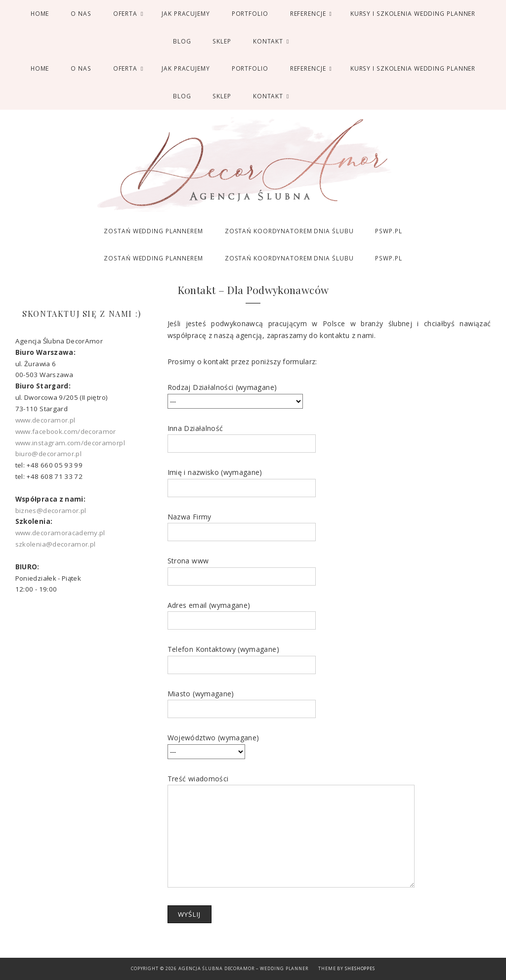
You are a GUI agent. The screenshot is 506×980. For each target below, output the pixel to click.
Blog (182, 41)
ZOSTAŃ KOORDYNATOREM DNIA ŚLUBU (289, 231)
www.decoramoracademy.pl (60, 533)
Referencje (308, 13)
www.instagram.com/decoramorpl (70, 443)
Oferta (125, 13)
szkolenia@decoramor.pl (56, 544)
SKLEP (222, 41)
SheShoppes (360, 968)
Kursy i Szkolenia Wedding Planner (413, 13)
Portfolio (250, 13)
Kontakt (268, 41)
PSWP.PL (388, 231)
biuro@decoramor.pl (48, 454)
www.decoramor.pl (45, 420)
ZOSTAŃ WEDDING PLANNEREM (153, 231)
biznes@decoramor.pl (51, 511)
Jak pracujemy (186, 13)
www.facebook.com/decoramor (66, 431)
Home (40, 13)
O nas (81, 13)
